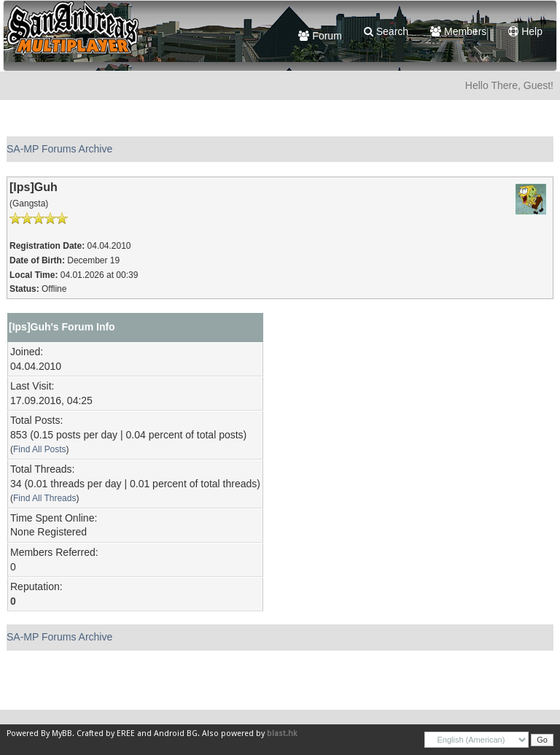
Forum (320, 36)
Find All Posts (40, 449)
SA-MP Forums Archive (59, 149)
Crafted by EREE (106, 733)
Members (458, 31)
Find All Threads (44, 498)
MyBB (62, 733)
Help (525, 31)
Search (386, 31)
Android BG (176, 733)
